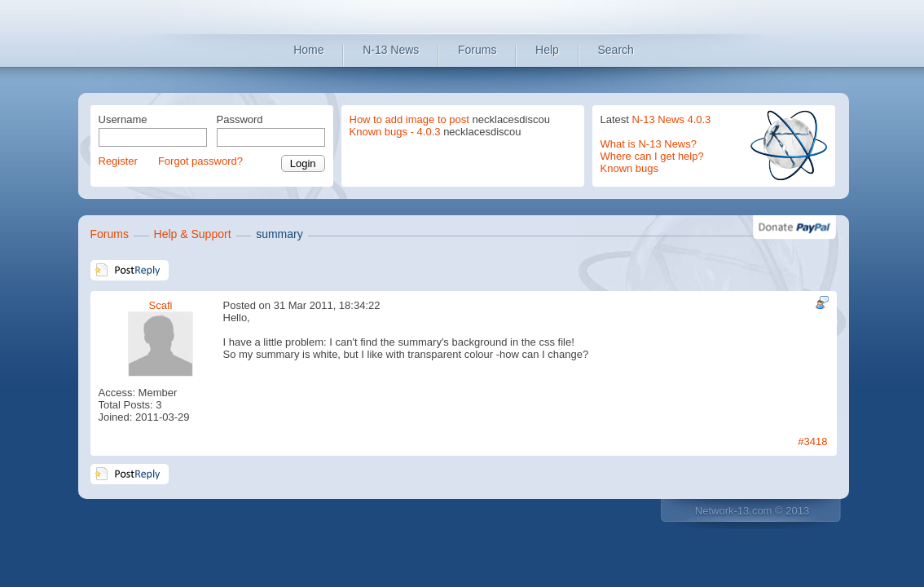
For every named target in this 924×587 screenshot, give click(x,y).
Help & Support (193, 234)
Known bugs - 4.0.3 (395, 132)
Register (118, 161)
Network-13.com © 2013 (752, 511)
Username (123, 119)
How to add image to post (409, 119)
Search (616, 50)
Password (240, 119)
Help (547, 50)
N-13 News (391, 50)
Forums (477, 50)
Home (308, 50)
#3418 (812, 441)
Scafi (161, 305)
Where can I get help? (652, 156)
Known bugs (630, 168)
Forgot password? (200, 161)
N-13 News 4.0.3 (672, 119)
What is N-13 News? (649, 144)
